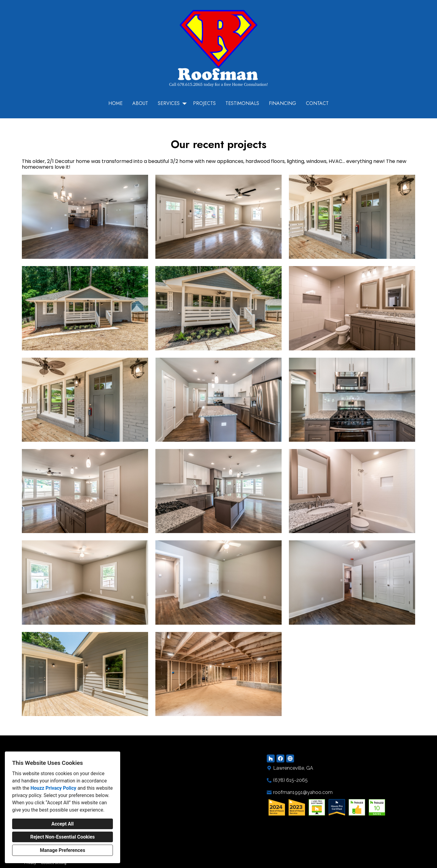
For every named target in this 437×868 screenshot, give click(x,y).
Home (115, 103)
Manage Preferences (62, 850)
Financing (283, 103)
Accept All (63, 824)
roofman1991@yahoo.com (303, 792)
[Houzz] (271, 758)
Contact (317, 103)
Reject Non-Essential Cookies (63, 837)
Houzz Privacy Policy (53, 788)
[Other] (290, 758)
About (140, 103)
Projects (204, 103)
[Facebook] (280, 758)
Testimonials (242, 103)
